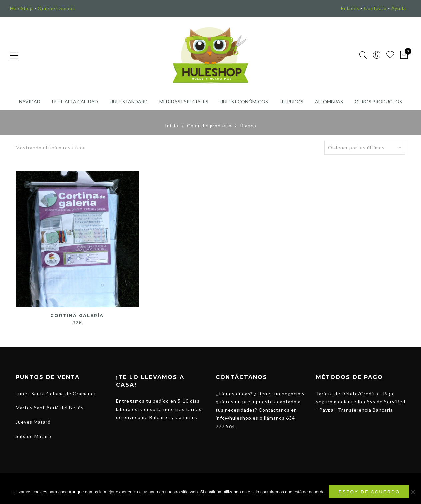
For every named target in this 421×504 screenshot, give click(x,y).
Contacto (375, 8)
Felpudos (292, 101)
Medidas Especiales (184, 101)
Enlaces (350, 8)
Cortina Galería (77, 315)
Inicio (172, 125)
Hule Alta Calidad (75, 101)
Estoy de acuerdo (370, 492)
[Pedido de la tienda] (365, 148)
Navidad (30, 101)
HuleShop (21, 8)
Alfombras (329, 101)
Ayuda (399, 8)
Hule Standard (129, 101)
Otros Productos (378, 101)
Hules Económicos (244, 101)
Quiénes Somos (56, 8)
